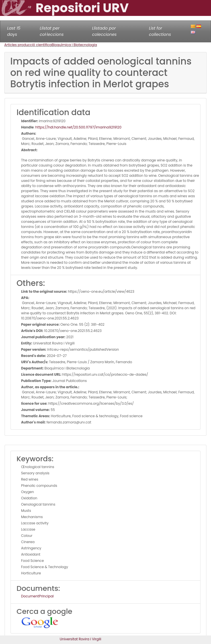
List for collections (160, 31)
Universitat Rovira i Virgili (81, 639)
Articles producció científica (28, 45)
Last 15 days (14, 31)
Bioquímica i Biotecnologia (74, 45)
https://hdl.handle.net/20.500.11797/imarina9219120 (78, 127)
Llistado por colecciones (104, 31)
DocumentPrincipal (37, 596)
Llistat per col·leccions (52, 31)
